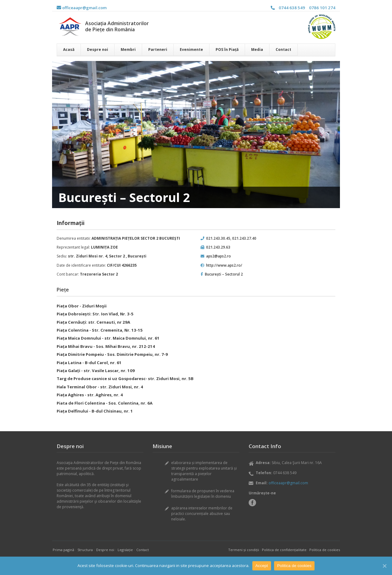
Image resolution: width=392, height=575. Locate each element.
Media (257, 50)
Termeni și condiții (244, 550)
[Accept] (384, 566)
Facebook (252, 503)
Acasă (69, 50)
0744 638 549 (292, 8)
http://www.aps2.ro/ (224, 265)
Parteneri (158, 50)
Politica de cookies (325, 550)
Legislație (125, 550)
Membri (128, 50)
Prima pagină (63, 550)
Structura (85, 550)
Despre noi (98, 50)
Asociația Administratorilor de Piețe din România (117, 26)
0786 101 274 (322, 8)
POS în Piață (227, 50)
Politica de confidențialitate (284, 550)
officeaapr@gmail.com (82, 8)
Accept (262, 566)
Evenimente (191, 50)
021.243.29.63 (218, 247)
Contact (283, 50)
